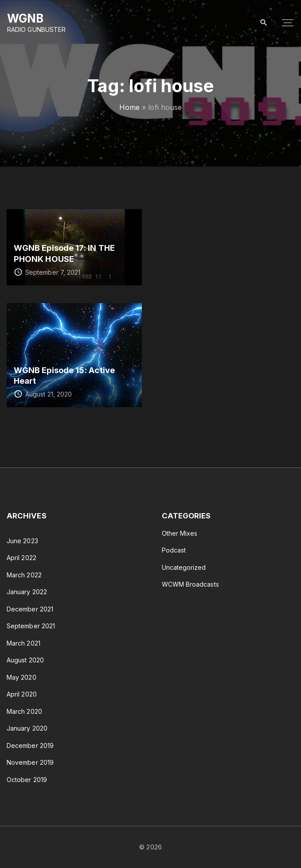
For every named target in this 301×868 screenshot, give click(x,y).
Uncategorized (184, 567)
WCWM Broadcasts (190, 584)
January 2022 (27, 592)
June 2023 (22, 541)
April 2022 (21, 558)
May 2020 (21, 677)
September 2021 (31, 626)
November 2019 (30, 762)
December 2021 (30, 609)
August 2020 (25, 660)
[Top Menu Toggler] (288, 23)
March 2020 (24, 711)
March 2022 (24, 575)
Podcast (174, 550)
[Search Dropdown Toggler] (264, 23)
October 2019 (27, 780)
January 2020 (27, 728)
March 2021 (23, 643)
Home (129, 107)
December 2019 (30, 745)
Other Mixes (180, 533)
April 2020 (22, 694)
